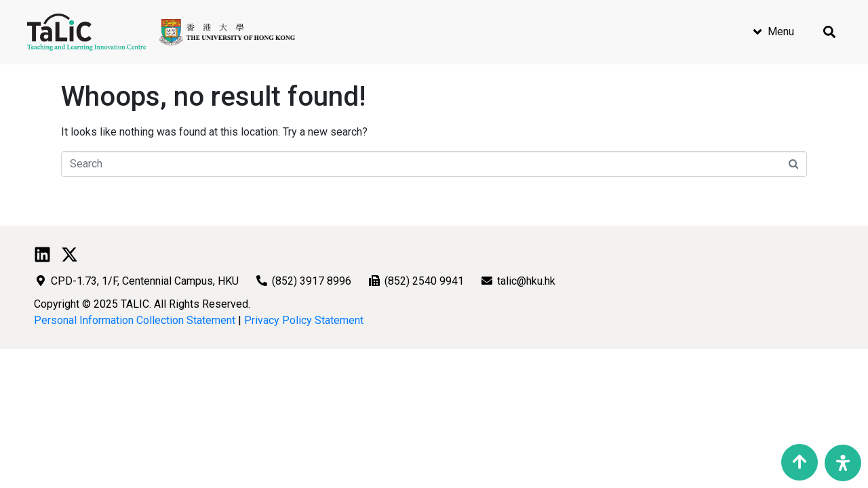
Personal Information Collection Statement (135, 320)
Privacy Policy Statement (304, 320)
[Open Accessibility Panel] (843, 463)
